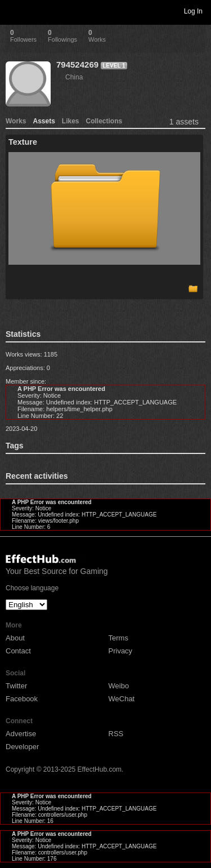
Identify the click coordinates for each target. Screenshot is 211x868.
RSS (116, 734)
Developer (22, 747)
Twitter (16, 686)
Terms (118, 638)
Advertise (21, 734)
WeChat (122, 699)
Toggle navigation (14, 11)
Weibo (119, 686)
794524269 (77, 64)
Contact (18, 651)
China (74, 77)
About (15, 638)
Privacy (121, 651)
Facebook (22, 699)
